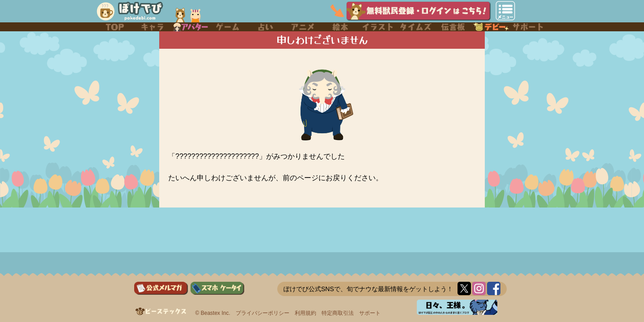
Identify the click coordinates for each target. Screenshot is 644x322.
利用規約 (305, 313)
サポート (370, 313)
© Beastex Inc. (213, 313)
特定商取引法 (338, 313)
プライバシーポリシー (263, 313)
